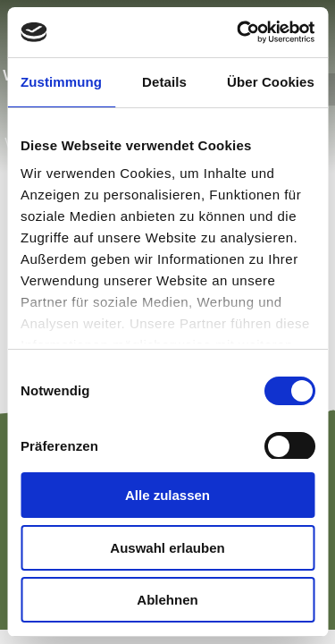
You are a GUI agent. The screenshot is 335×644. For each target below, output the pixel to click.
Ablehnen (167, 600)
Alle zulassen (167, 495)
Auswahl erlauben (167, 548)
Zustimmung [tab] (61, 82)
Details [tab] (164, 82)
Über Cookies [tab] (271, 82)
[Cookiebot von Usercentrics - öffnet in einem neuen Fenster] (239, 32)
